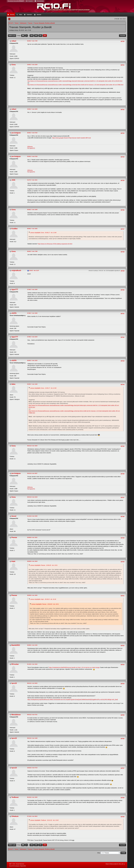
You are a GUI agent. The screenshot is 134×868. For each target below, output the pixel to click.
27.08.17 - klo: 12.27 (34, 271)
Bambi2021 (16, 645)
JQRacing (30, 147)
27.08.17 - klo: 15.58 (32, 313)
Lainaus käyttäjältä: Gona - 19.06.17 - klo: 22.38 (43, 388)
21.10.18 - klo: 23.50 (32, 516)
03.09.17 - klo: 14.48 (32, 384)
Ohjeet (107, 864)
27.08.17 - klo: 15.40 (32, 289)
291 (40, 36)
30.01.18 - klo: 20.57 (32, 473)
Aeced (14, 516)
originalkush (16, 270)
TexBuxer (15, 797)
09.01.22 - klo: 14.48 (32, 738)
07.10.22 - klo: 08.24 (32, 816)
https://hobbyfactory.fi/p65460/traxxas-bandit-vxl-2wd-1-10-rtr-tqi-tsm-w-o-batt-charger (74, 667)
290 (36, 36)
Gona (14, 65)
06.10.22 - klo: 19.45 (32, 797)
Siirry (99, 853)
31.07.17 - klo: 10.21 (32, 180)
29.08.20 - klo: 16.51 (32, 537)
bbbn (13, 384)
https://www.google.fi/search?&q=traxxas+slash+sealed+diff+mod (71, 138)
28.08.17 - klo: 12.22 (32, 360)
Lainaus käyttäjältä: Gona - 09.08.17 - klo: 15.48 (43, 233)
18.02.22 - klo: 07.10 (32, 768)
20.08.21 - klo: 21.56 (32, 645)
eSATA (14, 313)
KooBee (14, 229)
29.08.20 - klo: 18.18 (32, 561)
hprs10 (14, 683)
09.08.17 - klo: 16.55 (32, 229)
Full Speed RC (31, 148)
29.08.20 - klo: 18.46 (32, 595)
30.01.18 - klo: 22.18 (32, 497)
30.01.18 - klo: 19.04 (32, 446)
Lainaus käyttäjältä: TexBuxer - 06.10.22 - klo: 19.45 (44, 820)
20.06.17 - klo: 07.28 (32, 156)
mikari (14, 41)
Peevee (14, 537)
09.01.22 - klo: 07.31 (32, 715)
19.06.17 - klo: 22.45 (32, 109)
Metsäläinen (16, 715)
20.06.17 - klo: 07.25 (32, 133)
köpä (13, 561)
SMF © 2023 (12, 864)
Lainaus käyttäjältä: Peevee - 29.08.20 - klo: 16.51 (44, 565)
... (29, 36)
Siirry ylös (12, 845)
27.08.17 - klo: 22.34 (32, 337)
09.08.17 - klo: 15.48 (32, 210)
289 (32, 36)
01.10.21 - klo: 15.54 (32, 664)
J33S (13, 180)
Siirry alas (12, 36)
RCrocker (15, 664)
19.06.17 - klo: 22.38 (32, 65)
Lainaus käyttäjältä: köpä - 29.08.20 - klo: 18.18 (43, 599)
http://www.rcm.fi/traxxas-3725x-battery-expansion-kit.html (55, 244)
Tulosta (123, 36)
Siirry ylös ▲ (122, 864)
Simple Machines (20, 864)
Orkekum (15, 816)
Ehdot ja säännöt (114, 864)
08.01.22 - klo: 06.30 (32, 683)
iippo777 (15, 290)
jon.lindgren (16, 133)
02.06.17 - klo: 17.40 (32, 41)
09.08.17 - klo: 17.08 (32, 251)
